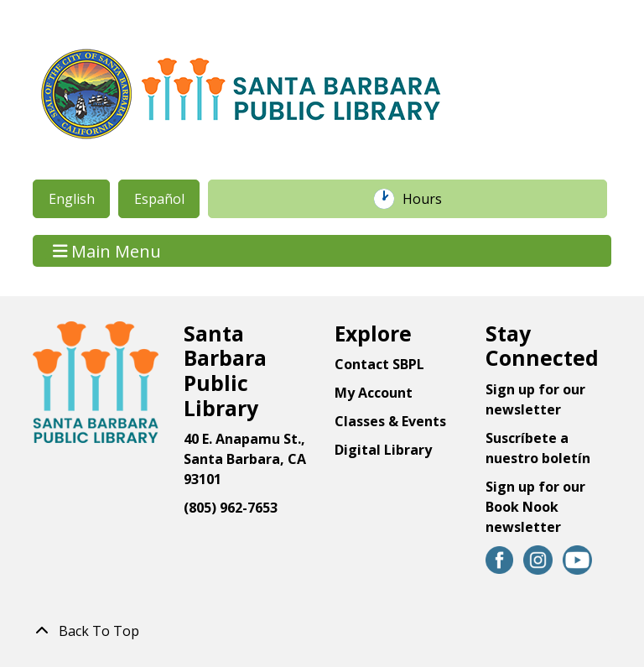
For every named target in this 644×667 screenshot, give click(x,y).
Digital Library (383, 450)
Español (159, 199)
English (72, 199)
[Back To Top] (322, 631)
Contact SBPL (379, 364)
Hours (431, 199)
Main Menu (107, 250)
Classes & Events (390, 421)
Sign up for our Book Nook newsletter (535, 507)
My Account (374, 393)
